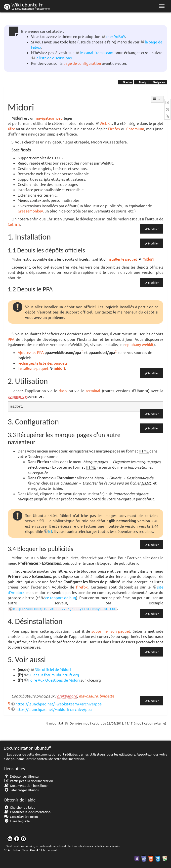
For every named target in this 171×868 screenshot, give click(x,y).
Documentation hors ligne (26, 785)
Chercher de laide (20, 807)
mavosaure (88, 696)
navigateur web (49, 118)
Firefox (114, 129)
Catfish (14, 224)
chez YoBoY (115, 36)
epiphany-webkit (139, 344)
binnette (107, 696)
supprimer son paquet (111, 631)
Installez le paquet (33, 368)
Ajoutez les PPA (31, 352)
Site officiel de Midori (53, 669)
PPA (11, 339)
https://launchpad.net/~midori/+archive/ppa (54, 709)
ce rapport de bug (61, 598)
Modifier (153, 229)
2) (116, 351)
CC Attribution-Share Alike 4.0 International (30, 850)
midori (148, 259)
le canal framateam (96, 52)
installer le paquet (122, 259)
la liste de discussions (54, 58)
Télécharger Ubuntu (21, 790)
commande (17, 396)
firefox (82, 587)
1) (82, 351)
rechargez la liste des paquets (43, 363)
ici (50, 531)
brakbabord (67, 696)
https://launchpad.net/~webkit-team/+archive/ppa (59, 704)
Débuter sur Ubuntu (21, 776)
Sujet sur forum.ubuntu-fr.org (54, 675)
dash (63, 391)
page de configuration (82, 63)
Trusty (141, 82)
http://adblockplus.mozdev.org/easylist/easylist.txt (64, 609)
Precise (126, 82)
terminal (93, 391)
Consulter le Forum (21, 816)
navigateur (158, 82)
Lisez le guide (17, 821)
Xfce (11, 129)
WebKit (106, 123)
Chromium (135, 129)
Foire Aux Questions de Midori (54, 680)
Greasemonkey (30, 211)
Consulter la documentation (27, 812)
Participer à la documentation (28, 781)
